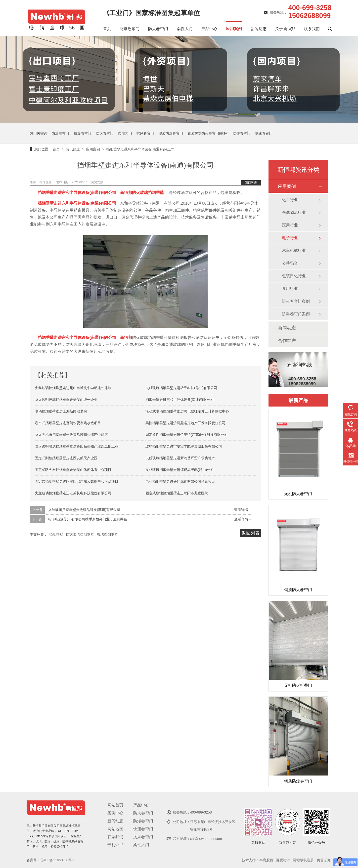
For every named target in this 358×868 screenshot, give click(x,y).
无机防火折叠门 (298, 685)
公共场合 (290, 263)
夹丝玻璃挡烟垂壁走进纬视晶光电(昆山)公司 (180, 470)
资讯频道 (73, 149)
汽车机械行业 (294, 251)
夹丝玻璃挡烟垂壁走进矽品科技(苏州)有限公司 (181, 388)
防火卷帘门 (158, 29)
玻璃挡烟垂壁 (107, 534)
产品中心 (209, 29)
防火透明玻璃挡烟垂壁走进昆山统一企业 (66, 400)
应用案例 (234, 29)
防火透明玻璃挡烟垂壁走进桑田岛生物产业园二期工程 (77, 446)
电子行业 (290, 238)
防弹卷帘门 (242, 133)
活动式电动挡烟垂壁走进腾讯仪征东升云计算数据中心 (187, 411)
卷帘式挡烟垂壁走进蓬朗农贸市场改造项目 (68, 423)
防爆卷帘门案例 (296, 314)
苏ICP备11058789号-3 (58, 860)
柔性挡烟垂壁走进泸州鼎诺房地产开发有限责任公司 (185, 423)
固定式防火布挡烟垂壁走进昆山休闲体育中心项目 (73, 470)
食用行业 (290, 289)
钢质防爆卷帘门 (298, 781)
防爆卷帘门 (130, 29)
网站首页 (115, 805)
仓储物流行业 (294, 212)
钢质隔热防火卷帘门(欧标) (208, 133)
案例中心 (115, 813)
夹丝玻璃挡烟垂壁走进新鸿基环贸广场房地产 (180, 458)
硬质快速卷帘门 (171, 133)
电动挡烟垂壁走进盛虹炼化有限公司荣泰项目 (180, 481)
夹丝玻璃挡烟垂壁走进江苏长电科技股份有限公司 (73, 493)
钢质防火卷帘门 (298, 590)
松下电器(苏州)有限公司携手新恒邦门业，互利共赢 (88, 519)
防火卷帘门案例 (296, 301)
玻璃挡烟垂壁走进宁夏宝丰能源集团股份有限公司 (184, 446)
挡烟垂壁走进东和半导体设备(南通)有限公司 (141, 149)
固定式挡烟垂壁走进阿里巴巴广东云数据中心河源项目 (77, 481)
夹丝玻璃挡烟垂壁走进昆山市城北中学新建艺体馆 (73, 388)
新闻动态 (259, 29)
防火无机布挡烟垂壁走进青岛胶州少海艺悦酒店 (71, 435)
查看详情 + (243, 510)
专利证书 (115, 845)
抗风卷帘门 (145, 133)
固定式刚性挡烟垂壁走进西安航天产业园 (66, 458)
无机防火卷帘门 (298, 494)
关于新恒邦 (285, 29)
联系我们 (312, 29)
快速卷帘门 (264, 133)
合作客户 (287, 341)
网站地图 (115, 829)
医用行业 (290, 225)
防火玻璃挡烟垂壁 (80, 534)
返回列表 (251, 183)
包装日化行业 (294, 276)
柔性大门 (185, 29)
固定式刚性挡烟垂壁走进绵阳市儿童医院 (177, 493)
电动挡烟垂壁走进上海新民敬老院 (61, 411)
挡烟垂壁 (46, 182)
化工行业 (290, 200)
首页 (107, 29)
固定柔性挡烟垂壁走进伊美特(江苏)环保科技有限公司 (187, 435)
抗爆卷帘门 (83, 133)
